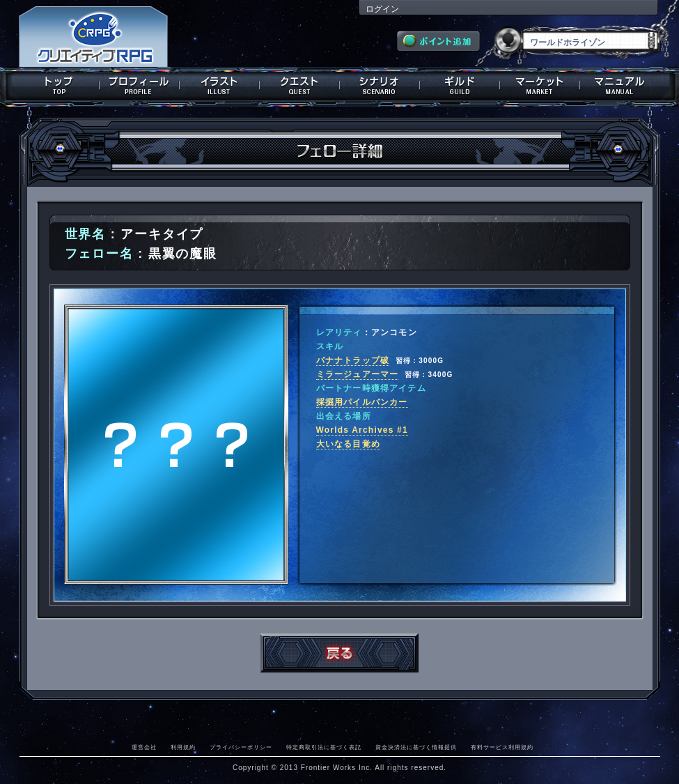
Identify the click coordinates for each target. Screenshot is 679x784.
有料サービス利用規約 (502, 747)
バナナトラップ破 (353, 360)
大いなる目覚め (348, 444)
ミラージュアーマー (358, 374)
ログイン (382, 9)
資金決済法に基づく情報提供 (416, 747)
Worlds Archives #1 (362, 430)
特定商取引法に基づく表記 (324, 747)
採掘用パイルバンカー (362, 402)
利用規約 (183, 747)
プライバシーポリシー (241, 747)
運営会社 (144, 747)
